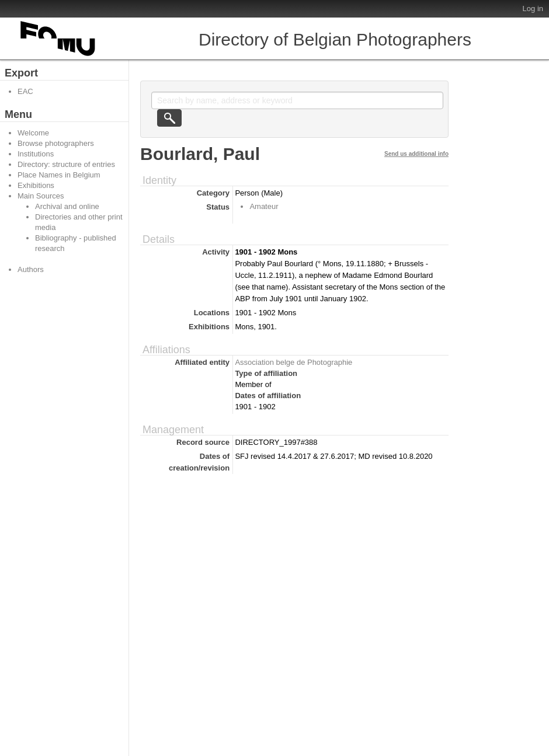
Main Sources (41, 196)
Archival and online (67, 206)
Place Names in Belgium (59, 175)
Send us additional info (416, 154)
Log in (533, 8)
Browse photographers (56, 143)
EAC (25, 91)
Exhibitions (36, 185)
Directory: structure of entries (66, 164)
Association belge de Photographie (293, 362)
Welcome (33, 133)
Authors (31, 269)
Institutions (36, 154)
